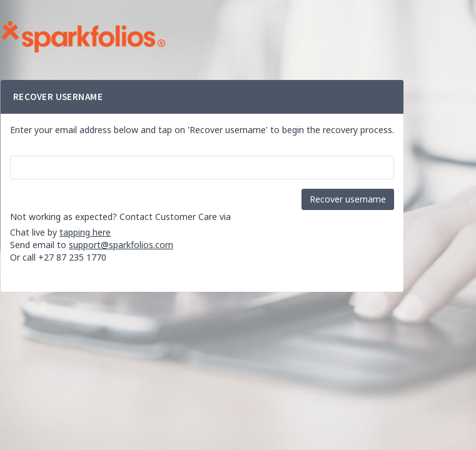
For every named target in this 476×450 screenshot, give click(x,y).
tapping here (85, 232)
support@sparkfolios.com (121, 245)
